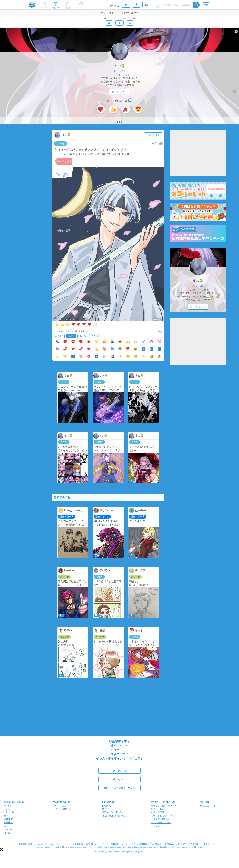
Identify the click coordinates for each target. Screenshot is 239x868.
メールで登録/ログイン (120, 788)
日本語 (7, 833)
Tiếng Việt (9, 812)
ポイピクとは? (60, 806)
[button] (1, 850)
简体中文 (8, 819)
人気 (71, 336)
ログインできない (160, 819)
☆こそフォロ (119, 92)
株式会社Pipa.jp (208, 806)
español (8, 809)
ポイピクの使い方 (62, 809)
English (8, 806)
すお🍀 (119, 66)
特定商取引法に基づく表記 (115, 816)
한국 (6, 816)
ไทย (6, 826)
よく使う (59, 336)
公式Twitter (157, 809)
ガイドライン (108, 809)
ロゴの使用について (161, 822)
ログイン (119, 771)
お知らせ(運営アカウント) (164, 806)
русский (8, 829)
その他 (95, 336)
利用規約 (106, 806)
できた (61, 144)
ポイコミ (155, 826)
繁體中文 (8, 822)
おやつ (83, 336)
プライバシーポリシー (113, 812)
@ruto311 (120, 71)
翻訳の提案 (18, 802)
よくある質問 (158, 812)
